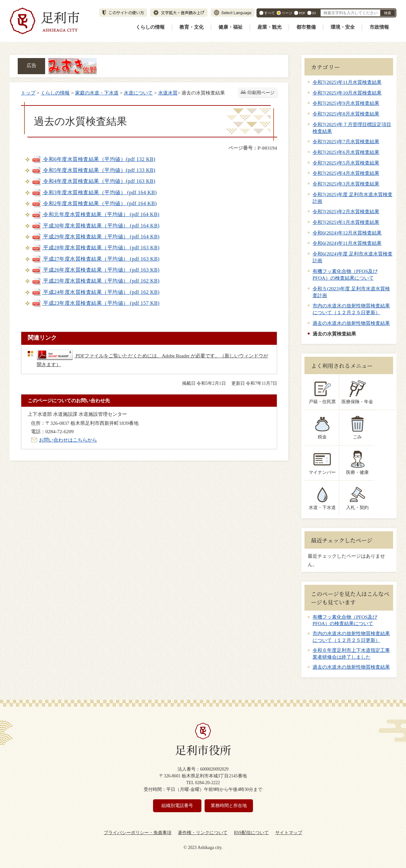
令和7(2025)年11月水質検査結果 (347, 82)
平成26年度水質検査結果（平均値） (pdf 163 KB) (96, 270)
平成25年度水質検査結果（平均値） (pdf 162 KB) (96, 281)
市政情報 (379, 27)
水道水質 (168, 93)
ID (314, 13)
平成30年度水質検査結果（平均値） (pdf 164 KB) (96, 226)
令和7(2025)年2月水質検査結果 (346, 211)
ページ (287, 13)
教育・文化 (192, 27)
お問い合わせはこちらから (68, 440)
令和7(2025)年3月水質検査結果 (346, 184)
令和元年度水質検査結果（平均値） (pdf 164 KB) (96, 214)
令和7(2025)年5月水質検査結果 (346, 163)
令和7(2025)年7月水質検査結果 (346, 141)
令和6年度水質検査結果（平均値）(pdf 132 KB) (94, 159)
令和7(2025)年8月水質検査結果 (346, 114)
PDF (302, 13)
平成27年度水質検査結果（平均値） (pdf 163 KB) (96, 259)
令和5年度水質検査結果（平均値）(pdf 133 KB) (94, 170)
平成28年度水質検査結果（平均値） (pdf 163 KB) (96, 248)
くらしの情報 (150, 27)
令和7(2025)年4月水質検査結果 (346, 173)
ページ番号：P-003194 (253, 148)
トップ (28, 93)
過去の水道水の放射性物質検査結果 (351, 323)
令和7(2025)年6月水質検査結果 (346, 152)
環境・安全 (343, 27)
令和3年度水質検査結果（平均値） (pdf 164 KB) (94, 192)
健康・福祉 (231, 27)
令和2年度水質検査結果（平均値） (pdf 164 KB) (94, 203)
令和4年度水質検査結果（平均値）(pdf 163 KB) (94, 181)
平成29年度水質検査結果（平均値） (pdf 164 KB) (96, 237)
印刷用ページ (261, 93)
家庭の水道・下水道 (97, 93)
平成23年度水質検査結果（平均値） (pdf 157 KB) (96, 303)
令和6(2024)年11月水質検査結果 (347, 243)
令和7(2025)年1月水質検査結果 (346, 222)
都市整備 (306, 27)
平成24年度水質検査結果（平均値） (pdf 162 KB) (96, 292)
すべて (270, 13)
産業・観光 (270, 27)
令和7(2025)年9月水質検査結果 (346, 103)
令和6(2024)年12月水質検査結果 (347, 233)
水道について (138, 93)
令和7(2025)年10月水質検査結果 (347, 93)
